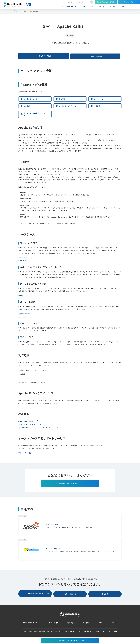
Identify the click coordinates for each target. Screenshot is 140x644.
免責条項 (25, 632)
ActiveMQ (22, 259)
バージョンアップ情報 (35, 55)
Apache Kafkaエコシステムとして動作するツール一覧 (37, 429)
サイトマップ (96, 632)
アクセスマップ (105, 632)
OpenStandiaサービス (69, 7)
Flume (21, 297)
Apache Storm (24, 315)
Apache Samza (24, 318)
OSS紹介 (113, 7)
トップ (18, 11)
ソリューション (88, 7)
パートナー (72, 2)
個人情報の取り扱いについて (58, 632)
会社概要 (114, 632)
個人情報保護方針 (43, 632)
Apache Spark (52, 525)
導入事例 (101, 7)
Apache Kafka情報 (70, 55)
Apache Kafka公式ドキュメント (30, 426)
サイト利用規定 (33, 632)
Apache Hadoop (53, 549)
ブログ (123, 7)
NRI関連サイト (83, 2)
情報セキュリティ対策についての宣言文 (79, 632)
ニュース (133, 7)
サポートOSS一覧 (25, 454)
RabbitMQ (22, 262)
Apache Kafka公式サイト (27, 422)
